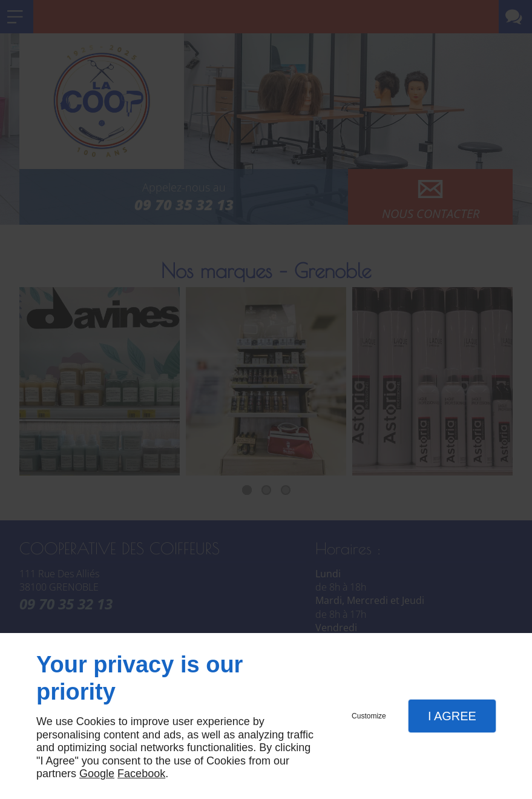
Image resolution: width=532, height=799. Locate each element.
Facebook (141, 774)
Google (97, 774)
